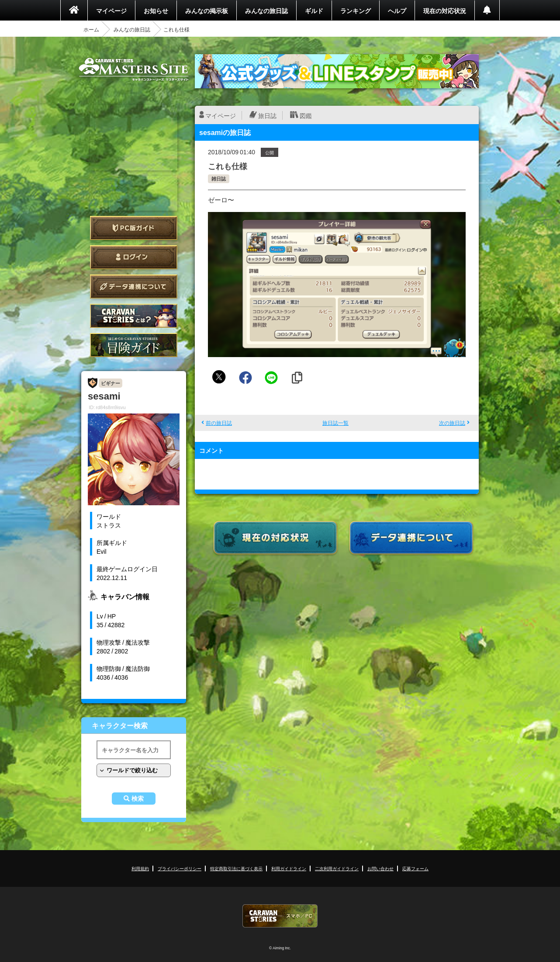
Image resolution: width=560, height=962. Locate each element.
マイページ (111, 10)
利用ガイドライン (289, 868)
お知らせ (156, 10)
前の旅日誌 (219, 423)
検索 (138, 799)
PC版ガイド (134, 228)
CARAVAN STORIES (280, 916)
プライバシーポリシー (180, 868)
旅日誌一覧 (335, 423)
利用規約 (140, 868)
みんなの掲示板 (207, 10)
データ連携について (134, 287)
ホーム (91, 29)
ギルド (314, 10)
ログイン (134, 257)
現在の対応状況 (445, 10)
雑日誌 (219, 179)
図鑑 (306, 115)
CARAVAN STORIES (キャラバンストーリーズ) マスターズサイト (134, 69)
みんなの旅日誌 (266, 10)
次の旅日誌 (452, 423)
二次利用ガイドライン (337, 868)
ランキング (356, 10)
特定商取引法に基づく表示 (236, 868)
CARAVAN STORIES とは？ (134, 316)
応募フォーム (415, 868)
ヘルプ (397, 10)
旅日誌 (267, 115)
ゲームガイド (134, 345)
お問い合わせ (380, 868)
